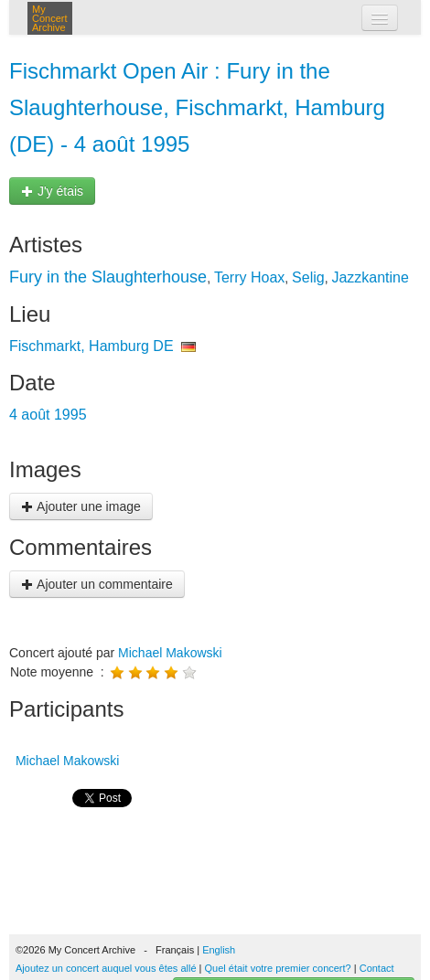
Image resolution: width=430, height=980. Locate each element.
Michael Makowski (170, 653)
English (219, 950)
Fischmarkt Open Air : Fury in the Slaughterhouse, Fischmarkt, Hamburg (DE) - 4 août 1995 (197, 107)
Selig (308, 277)
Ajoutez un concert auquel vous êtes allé (106, 968)
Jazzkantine (370, 277)
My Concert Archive (50, 18)
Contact (377, 968)
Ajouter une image (81, 506)
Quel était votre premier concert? (278, 968)
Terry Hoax (249, 277)
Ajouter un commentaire (97, 584)
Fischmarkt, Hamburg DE (91, 346)
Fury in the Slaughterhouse (108, 277)
